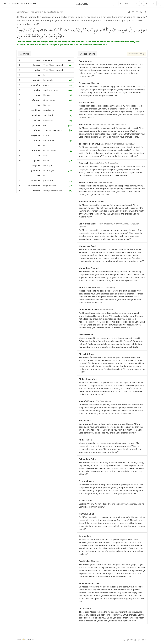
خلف (70, 186)
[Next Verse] (159, 3)
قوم (71, 80)
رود (71, 150)
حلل (71, 160)
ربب (71, 115)
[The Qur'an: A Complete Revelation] (126, 125)
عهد (71, 140)
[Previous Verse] (142, 3)
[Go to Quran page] (133, 12)
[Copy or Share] (145, 12)
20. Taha (16, 3)
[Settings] (141, 12)
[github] (139, 640)
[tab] (24, 54)
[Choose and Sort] (136, 54)
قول (71, 95)
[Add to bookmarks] (129, 12)
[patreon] (146, 640)
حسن (70, 125)
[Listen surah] (137, 12)
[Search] (116, 3)
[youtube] (131, 640)
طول (70, 130)
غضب (70, 85)
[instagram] (135, 640)
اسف (70, 90)
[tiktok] (128, 640)
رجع (71, 65)
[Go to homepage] (82, 4)
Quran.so (28, 640)
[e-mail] (143, 640)
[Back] (5, 3)
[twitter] (124, 640)
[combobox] (120, 3)
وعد (71, 110)
